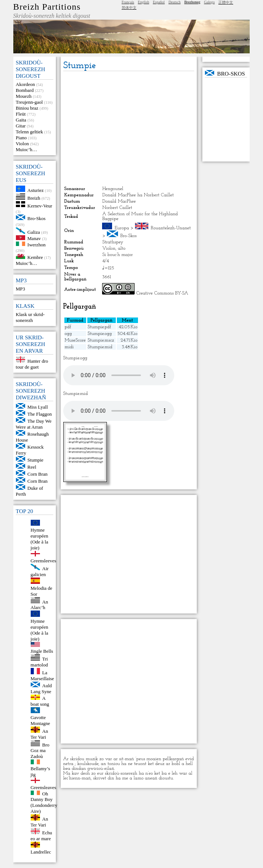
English (144, 2)
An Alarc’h (39, 604)
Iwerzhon (36, 244)
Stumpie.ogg (100, 334)
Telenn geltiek (30, 132)
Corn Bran (38, 474)
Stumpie (35, 460)
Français (128, 2)
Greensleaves (43, 787)
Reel (32, 467)
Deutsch (174, 2)
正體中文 (226, 2)
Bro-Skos (36, 218)
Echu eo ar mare (41, 836)
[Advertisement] (129, 129)
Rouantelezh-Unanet (171, 228)
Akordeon (26, 84)
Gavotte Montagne (41, 720)
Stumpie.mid (100, 347)
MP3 (21, 289)
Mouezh (24, 96)
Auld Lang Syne (41, 689)
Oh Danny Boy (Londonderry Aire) (44, 802)
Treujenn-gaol (29, 102)
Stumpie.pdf (100, 327)
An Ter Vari (39, 734)
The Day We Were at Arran (34, 424)
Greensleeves (43, 561)
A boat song (40, 701)
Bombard (25, 90)
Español (159, 2)
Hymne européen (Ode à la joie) (40, 539)
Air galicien (40, 571)
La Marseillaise (43, 676)
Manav (34, 238)
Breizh (34, 198)
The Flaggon (40, 414)
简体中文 (129, 8)
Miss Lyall (38, 407)
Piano (21, 138)
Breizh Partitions (47, 7)
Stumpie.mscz (101, 340)
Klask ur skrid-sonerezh (30, 317)
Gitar (21, 126)
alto (122, 248)
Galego (210, 2)
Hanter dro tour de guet (32, 364)
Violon (22, 144)
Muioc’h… (27, 149)
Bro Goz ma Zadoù (40, 750)
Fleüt (21, 114)
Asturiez (36, 190)
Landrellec (41, 852)
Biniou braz (27, 108)
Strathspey (113, 242)
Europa (122, 228)
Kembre (35, 257)
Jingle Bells (42, 651)
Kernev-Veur (40, 205)
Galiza (34, 232)
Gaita (21, 120)
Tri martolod (39, 662)
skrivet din (104, 778)
